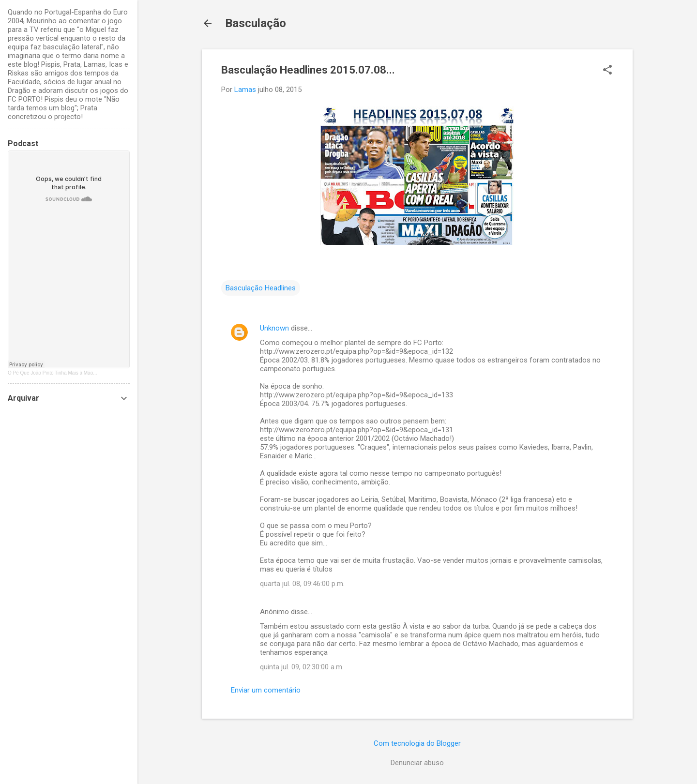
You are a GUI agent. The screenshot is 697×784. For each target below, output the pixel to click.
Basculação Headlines (261, 288)
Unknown (274, 328)
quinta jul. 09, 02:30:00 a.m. (302, 667)
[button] (607, 71)
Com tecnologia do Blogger (417, 743)
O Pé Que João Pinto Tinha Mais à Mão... (53, 373)
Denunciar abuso (417, 763)
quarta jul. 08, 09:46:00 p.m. (302, 584)
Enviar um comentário (266, 690)
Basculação (256, 23)
